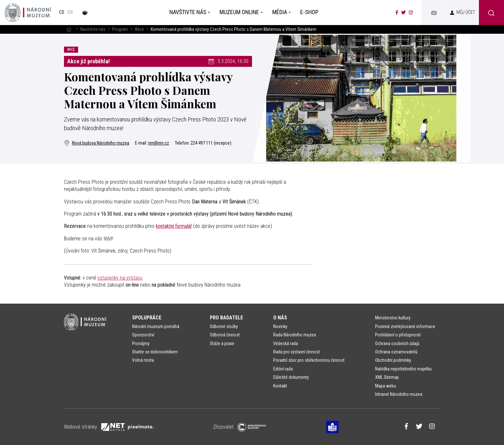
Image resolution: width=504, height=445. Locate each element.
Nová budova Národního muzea (97, 143)
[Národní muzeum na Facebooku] (397, 13)
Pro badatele (226, 318)
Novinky (280, 326)
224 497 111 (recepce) (211, 143)
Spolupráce (147, 318)
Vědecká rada (286, 343)
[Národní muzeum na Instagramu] (411, 13)
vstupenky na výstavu (120, 278)
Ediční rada (283, 369)
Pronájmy (141, 343)
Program (120, 29)
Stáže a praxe (222, 343)
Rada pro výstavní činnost (297, 352)
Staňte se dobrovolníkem (155, 352)
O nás (280, 318)
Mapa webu (386, 386)
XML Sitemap (387, 377)
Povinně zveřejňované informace (405, 326)
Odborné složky (224, 326)
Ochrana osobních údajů (397, 343)
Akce (139, 29)
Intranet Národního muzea (399, 394)
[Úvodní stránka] (28, 13)
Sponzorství (143, 335)
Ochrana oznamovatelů (396, 352)
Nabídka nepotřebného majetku (403, 369)
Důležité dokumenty (291, 377)
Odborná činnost (225, 335)
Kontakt (280, 386)
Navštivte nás (93, 29)
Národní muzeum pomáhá (156, 326)
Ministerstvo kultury (393, 318)
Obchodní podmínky (393, 360)
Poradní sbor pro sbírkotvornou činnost (309, 360)
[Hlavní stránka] (69, 29)
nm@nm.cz (159, 143)
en (70, 12)
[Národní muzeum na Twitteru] (403, 13)
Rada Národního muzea (295, 335)
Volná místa (143, 360)
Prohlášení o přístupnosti (398, 335)
